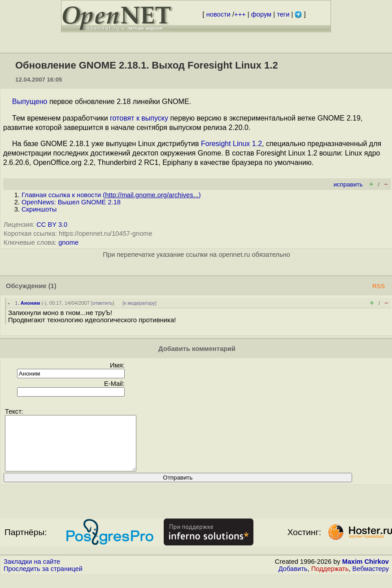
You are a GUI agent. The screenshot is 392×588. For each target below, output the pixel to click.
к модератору (139, 303)
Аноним (30, 303)
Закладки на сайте (32, 572)
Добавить (293, 579)
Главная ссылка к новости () (111, 195)
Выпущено (30, 102)
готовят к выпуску (139, 118)
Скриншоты (39, 209)
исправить (348, 184)
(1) (52, 286)
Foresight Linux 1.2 (231, 144)
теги (283, 14)
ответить (102, 303)
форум (261, 14)
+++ (240, 14)
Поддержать (330, 579)
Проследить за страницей (43, 579)
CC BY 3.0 (52, 225)
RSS (379, 286)
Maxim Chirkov (366, 572)
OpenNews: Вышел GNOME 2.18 (71, 202)
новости (218, 14)
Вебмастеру (371, 579)
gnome (68, 242)
